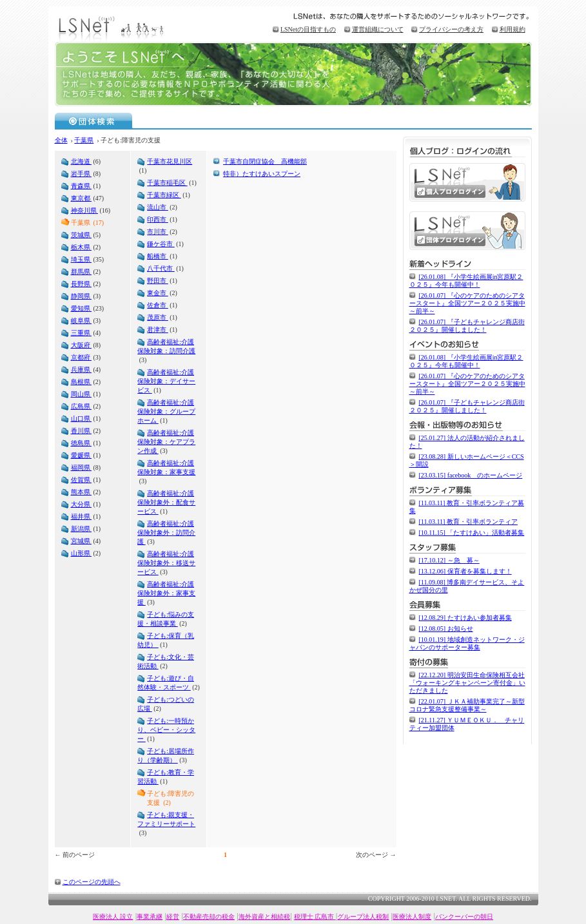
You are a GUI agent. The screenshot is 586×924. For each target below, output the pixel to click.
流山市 (158, 207)
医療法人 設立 (113, 917)
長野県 (82, 284)
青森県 (82, 186)
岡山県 (82, 394)
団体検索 (94, 120)
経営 (173, 917)
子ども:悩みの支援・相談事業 (166, 619)
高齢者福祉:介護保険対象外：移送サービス (166, 563)
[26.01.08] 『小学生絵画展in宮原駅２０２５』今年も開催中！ (466, 281)
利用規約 (513, 29)
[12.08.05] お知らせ (446, 629)
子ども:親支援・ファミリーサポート (166, 819)
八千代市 (161, 268)
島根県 (82, 382)
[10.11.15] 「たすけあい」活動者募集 (472, 533)
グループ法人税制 (363, 917)
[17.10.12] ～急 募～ (449, 560)
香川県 (82, 431)
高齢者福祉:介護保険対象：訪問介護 (166, 346)
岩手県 (82, 174)
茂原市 (158, 317)
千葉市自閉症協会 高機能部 (265, 161)
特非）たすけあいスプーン (262, 174)
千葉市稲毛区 (167, 183)
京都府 (82, 357)
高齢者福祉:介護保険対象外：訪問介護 (166, 533)
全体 (61, 140)
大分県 (82, 504)
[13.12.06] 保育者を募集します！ (465, 571)
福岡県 (82, 467)
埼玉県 (82, 259)
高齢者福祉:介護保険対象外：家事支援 (166, 593)
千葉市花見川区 (170, 161)
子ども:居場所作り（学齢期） (166, 756)
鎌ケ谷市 (161, 244)
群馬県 (82, 272)
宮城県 (82, 541)
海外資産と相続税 (264, 917)
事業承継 (150, 917)
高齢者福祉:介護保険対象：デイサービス (166, 381)
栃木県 (82, 247)
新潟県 (82, 529)
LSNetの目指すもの (308, 29)
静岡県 (82, 296)
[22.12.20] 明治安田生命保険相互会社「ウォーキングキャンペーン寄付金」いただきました (467, 683)
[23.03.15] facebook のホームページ (471, 475)
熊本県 (82, 492)
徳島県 (82, 443)
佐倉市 (158, 305)
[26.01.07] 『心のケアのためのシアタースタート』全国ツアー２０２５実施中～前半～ (467, 303)
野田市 (158, 281)
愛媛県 (82, 455)
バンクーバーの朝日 (464, 917)
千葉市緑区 (164, 195)
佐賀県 (82, 480)
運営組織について (378, 29)
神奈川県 (85, 210)
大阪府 (82, 345)
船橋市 (158, 256)
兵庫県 (82, 370)
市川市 (158, 232)
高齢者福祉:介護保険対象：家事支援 (166, 467)
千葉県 (84, 140)
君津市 (158, 330)
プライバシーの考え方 (451, 29)
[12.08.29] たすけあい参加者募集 (465, 618)
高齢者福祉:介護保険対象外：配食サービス (166, 502)
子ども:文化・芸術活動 (166, 661)
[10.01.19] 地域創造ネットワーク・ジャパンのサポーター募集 (467, 643)
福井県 (82, 516)
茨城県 (82, 235)
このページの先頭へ (92, 882)
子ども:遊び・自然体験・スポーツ (166, 683)
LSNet (113, 27)
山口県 (82, 419)
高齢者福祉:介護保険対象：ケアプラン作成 (166, 442)
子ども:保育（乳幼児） (166, 640)
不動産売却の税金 (209, 917)
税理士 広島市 (315, 917)
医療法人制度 (412, 917)
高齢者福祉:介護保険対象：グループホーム (166, 411)
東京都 (82, 198)
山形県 (82, 553)
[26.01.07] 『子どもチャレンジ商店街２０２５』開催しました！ (467, 326)
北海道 (82, 161)
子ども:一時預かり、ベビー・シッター (166, 730)
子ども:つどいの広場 (166, 704)
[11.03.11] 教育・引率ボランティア (468, 522)
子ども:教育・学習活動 (166, 777)
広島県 (82, 406)
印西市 (158, 219)
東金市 (158, 293)
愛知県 (82, 308)
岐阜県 (82, 321)
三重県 (82, 333)
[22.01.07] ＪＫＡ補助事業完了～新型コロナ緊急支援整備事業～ (467, 705)
